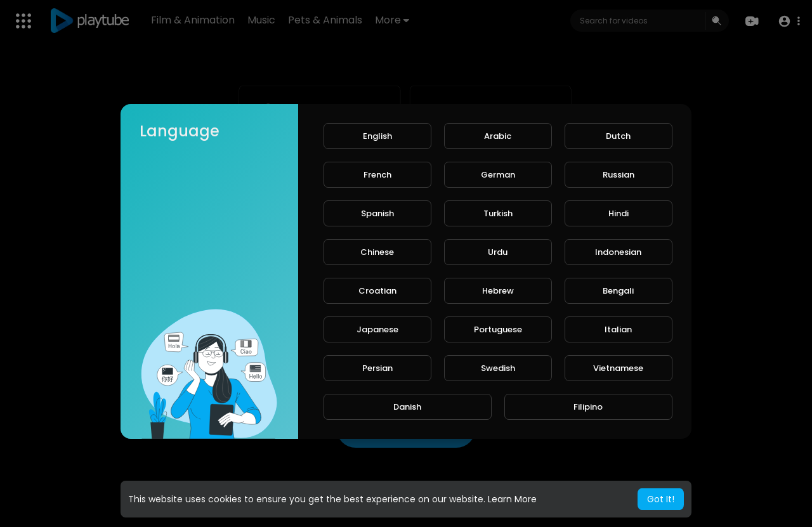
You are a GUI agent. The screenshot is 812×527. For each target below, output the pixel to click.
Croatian (377, 291)
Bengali (618, 291)
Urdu (498, 252)
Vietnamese (618, 368)
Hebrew (498, 291)
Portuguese (498, 329)
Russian (619, 175)
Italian (618, 329)
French (377, 175)
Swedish (498, 368)
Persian (377, 368)
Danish (407, 407)
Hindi (619, 213)
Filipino (588, 407)
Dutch (618, 136)
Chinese (377, 252)
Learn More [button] (512, 499)
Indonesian (618, 252)
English (377, 136)
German (498, 175)
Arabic (498, 136)
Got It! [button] (661, 499)
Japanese (377, 329)
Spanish (377, 213)
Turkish (498, 213)
